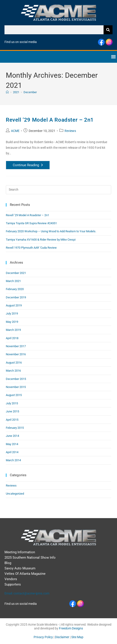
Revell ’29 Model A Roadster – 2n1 (50, 120)
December (30, 92)
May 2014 (12, 444)
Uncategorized (15, 494)
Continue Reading (31, 164)
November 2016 (16, 354)
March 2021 (13, 281)
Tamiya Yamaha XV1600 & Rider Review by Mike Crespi (41, 240)
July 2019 (12, 313)
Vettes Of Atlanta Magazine (25, 574)
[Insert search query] (58, 190)
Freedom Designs (71, 628)
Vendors (11, 579)
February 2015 (15, 428)
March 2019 (13, 330)
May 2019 (12, 322)
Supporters (13, 584)
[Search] (108, 30)
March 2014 (13, 460)
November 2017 (16, 346)
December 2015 (16, 379)
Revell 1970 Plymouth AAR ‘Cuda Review (31, 248)
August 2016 (14, 363)
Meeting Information (20, 552)
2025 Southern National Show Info (30, 558)
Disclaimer (62, 637)
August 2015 (14, 395)
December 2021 (16, 273)
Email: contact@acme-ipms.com (27, 593)
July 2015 (12, 403)
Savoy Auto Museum (20, 568)
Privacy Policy (43, 637)
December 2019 (16, 297)
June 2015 (12, 411)
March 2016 (13, 371)
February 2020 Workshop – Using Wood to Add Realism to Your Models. (51, 231)
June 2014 (12, 436)
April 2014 (12, 452)
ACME (15, 131)
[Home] (7, 92)
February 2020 (15, 289)
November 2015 (16, 387)
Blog (8, 563)
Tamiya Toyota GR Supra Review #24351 (31, 223)
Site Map (77, 637)
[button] (113, 57)
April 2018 (12, 338)
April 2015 (12, 420)
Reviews (70, 131)
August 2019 (14, 305)
